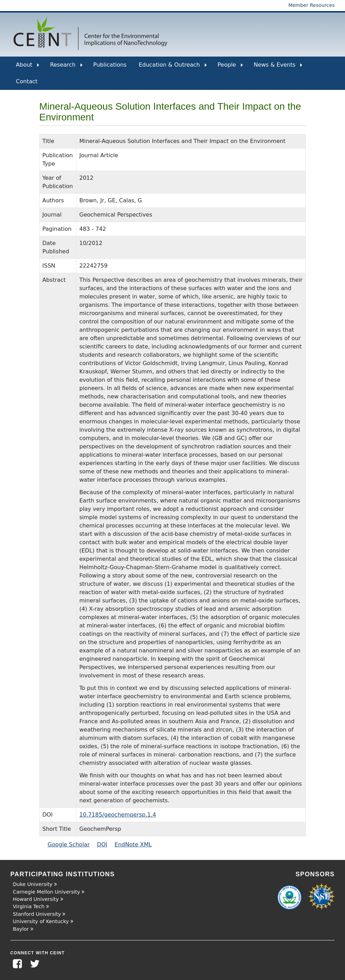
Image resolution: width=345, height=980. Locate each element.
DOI (102, 844)
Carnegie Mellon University (46, 892)
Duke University (33, 884)
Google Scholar (69, 844)
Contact (27, 81)
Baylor (21, 929)
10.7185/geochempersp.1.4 (117, 815)
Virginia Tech (29, 906)
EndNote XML (133, 844)
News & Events (278, 67)
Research (66, 67)
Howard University (36, 899)
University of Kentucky (41, 921)
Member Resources (312, 5)
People (230, 67)
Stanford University (37, 914)
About (28, 67)
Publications (110, 65)
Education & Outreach (173, 67)
